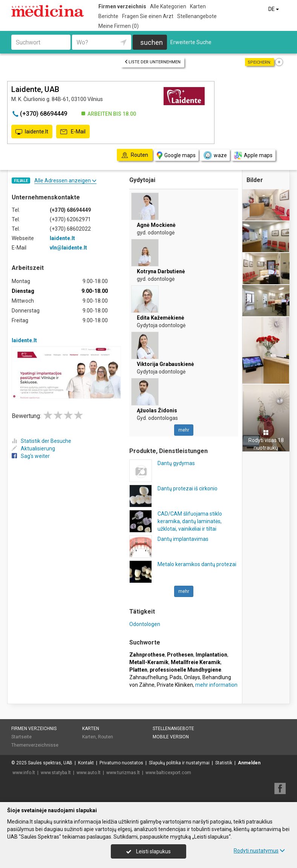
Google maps (176, 155)
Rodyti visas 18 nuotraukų (266, 440)
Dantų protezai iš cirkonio (188, 488)
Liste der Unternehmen (152, 62)
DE (274, 9)
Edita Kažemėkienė (161, 318)
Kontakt (86, 763)
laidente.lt (32, 132)
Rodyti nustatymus (259, 851)
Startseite (21, 737)
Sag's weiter (31, 456)
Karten (198, 6)
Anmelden (249, 763)
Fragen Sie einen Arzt (148, 16)
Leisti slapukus (148, 851)
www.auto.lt (89, 773)
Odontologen (145, 624)
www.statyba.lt (56, 773)
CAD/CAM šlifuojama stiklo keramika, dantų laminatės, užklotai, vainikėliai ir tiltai (190, 521)
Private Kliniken (175, 685)
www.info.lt (24, 773)
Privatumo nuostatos (121, 763)
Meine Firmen (119, 26)
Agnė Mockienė (156, 225)
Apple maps (253, 155)
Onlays (192, 677)
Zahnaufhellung (148, 677)
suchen (152, 42)
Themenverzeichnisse (35, 745)
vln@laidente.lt (68, 248)
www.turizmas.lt (123, 773)
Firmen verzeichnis (122, 6)
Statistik (224, 763)
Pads (176, 677)
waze (215, 155)
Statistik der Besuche (41, 441)
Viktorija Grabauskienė (165, 364)
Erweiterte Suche (191, 42)
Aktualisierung (33, 449)
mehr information (216, 685)
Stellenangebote (197, 16)
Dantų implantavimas (183, 539)
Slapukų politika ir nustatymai (179, 763)
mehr (184, 430)
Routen (106, 737)
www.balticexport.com (168, 773)
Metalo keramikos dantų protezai (197, 564)
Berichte (108, 16)
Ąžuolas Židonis (157, 410)
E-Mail (73, 132)
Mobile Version (171, 737)
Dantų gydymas (176, 463)
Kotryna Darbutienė (161, 271)
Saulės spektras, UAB (50, 763)
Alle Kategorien (168, 6)
